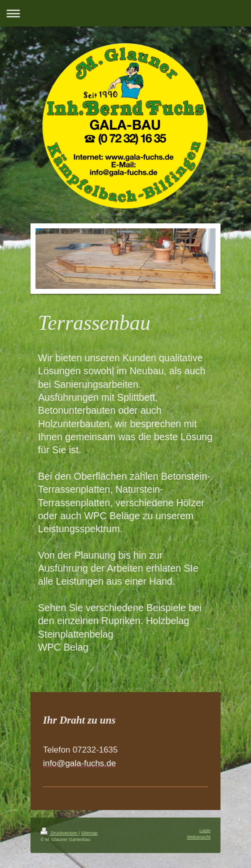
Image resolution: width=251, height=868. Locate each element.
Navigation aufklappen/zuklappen (125, 13)
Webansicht (199, 837)
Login (205, 831)
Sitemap (89, 833)
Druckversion (59, 833)
